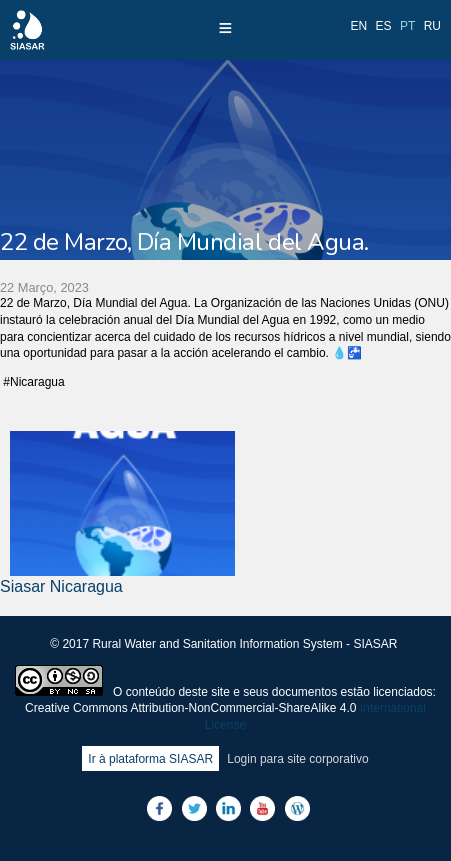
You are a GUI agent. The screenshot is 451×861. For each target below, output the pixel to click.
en (359, 26)
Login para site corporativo (297, 759)
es (384, 26)
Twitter (194, 808)
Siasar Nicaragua (61, 586)
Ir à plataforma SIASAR (150, 759)
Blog (297, 808)
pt (407, 26)
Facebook (159, 808)
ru (432, 26)
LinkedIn (228, 808)
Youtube (262, 808)
